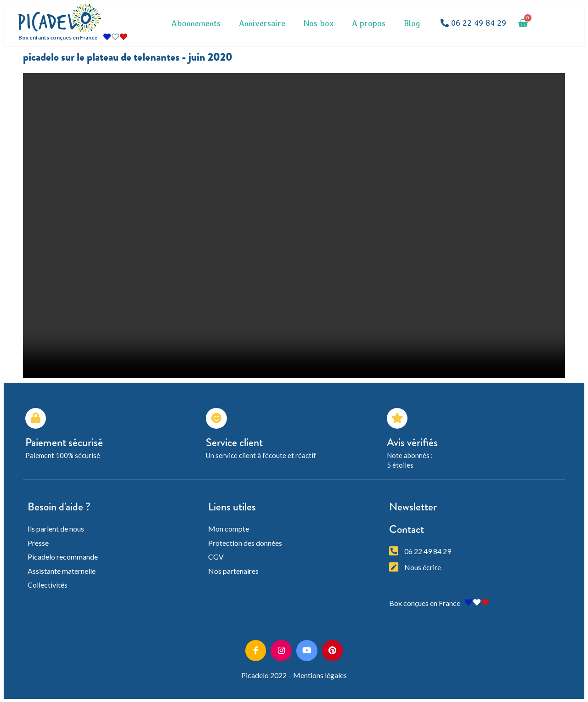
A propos (369, 23)
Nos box (319, 23)
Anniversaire (262, 23)
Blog (412, 23)
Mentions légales (320, 675)
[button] (473, 23)
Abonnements (196, 23)
